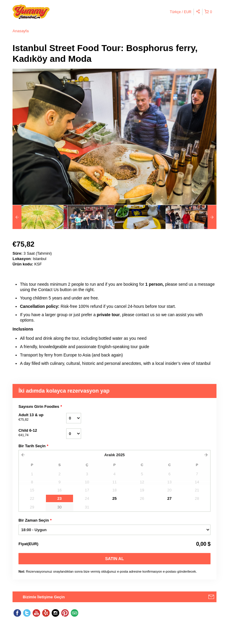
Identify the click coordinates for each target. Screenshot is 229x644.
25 (114, 498)
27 (169, 498)
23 (59, 498)
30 (59, 507)
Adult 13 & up (42, 417)
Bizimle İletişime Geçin (44, 597)
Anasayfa (21, 31)
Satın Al (115, 559)
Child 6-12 (42, 433)
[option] (38, 217)
